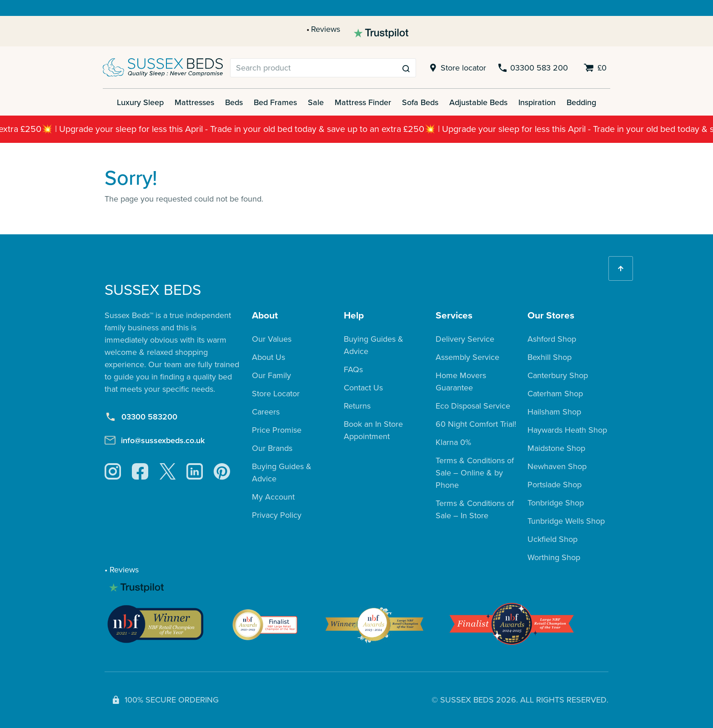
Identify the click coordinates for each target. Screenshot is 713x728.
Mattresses (194, 102)
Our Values (272, 339)
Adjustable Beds (478, 102)
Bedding (581, 102)
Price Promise (277, 430)
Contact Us (363, 388)
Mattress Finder (363, 102)
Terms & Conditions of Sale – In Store (475, 509)
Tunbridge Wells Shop (566, 521)
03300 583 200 (532, 68)
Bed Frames (275, 102)
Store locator (456, 68)
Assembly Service (467, 357)
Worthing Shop (554, 557)
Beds (234, 102)
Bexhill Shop (550, 357)
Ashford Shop (552, 339)
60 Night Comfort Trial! (476, 424)
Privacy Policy (277, 515)
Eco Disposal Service (473, 406)
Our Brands (272, 448)
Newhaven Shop (557, 466)
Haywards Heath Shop (567, 430)
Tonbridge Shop (556, 503)
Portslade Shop (555, 485)
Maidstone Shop (556, 448)
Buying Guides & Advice (282, 473)
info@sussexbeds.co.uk (155, 440)
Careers (266, 412)
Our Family (271, 375)
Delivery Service (465, 339)
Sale (316, 102)
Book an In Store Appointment (373, 430)
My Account (273, 497)
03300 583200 (141, 417)
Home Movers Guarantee (461, 382)
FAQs (353, 369)
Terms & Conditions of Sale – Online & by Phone (475, 473)
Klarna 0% (453, 442)
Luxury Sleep (140, 102)
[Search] (314, 68)
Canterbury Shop (558, 375)
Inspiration (537, 102)
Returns (357, 406)
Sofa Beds (420, 102)
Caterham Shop (555, 394)
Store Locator (276, 394)
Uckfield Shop (552, 539)
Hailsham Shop (554, 412)
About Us (269, 357)
